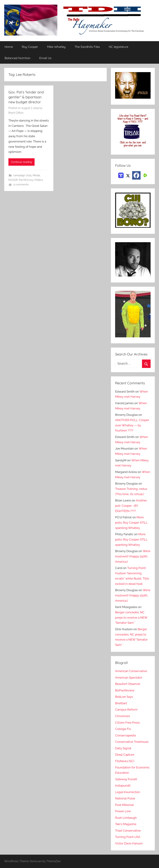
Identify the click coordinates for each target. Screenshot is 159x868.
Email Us (45, 58)
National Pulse (125, 798)
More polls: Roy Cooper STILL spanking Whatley (131, 523)
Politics (39, 180)
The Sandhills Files (87, 47)
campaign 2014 (22, 175)
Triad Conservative (128, 831)
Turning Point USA (128, 837)
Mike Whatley (56, 47)
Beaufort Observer (128, 684)
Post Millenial (124, 805)
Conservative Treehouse (132, 742)
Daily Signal (123, 748)
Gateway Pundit (126, 779)
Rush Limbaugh (126, 818)
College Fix (123, 729)
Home (9, 47)
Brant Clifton (16, 113)
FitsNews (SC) (125, 761)
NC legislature (118, 47)
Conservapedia (125, 735)
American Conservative (131, 671)
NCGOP (13, 180)
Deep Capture (125, 755)
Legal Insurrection (127, 792)
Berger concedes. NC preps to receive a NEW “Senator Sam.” (131, 618)
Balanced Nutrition (17, 58)
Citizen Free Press (127, 723)
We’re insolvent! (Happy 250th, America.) (133, 557)
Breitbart (121, 703)
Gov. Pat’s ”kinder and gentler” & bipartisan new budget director (26, 97)
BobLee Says (124, 697)
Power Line (123, 811)
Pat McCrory (26, 180)
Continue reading (21, 162)
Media (36, 175)
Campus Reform (126, 710)
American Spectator (129, 678)
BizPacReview (125, 690)
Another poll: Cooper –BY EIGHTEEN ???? (131, 506)
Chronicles (122, 716)
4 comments (21, 185)
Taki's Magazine (126, 824)
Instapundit (123, 786)
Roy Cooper (30, 47)
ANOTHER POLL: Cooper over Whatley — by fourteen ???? (132, 425)
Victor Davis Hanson (129, 843)
